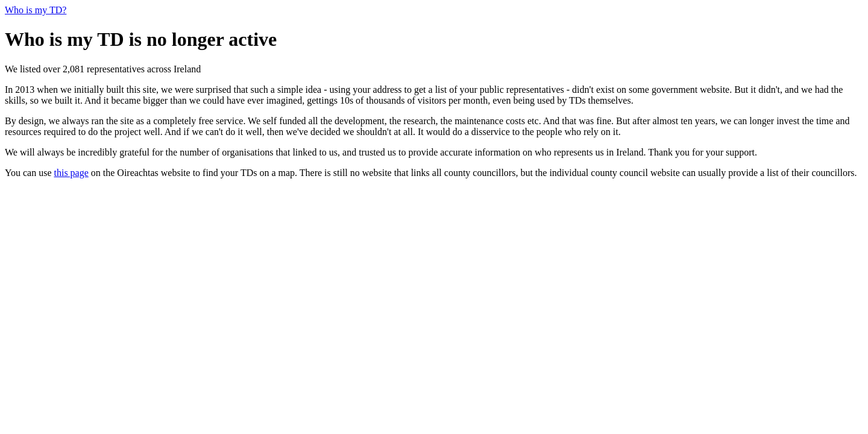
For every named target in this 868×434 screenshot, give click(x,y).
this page (71, 173)
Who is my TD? (36, 10)
